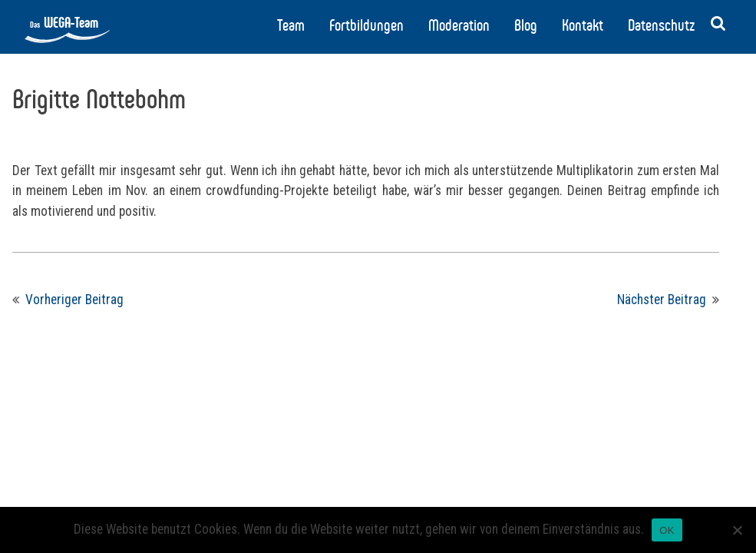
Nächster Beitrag (662, 300)
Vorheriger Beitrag (74, 300)
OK (667, 530)
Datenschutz (661, 25)
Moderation (459, 25)
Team (291, 25)
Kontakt (583, 25)
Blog (526, 25)
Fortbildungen (366, 25)
